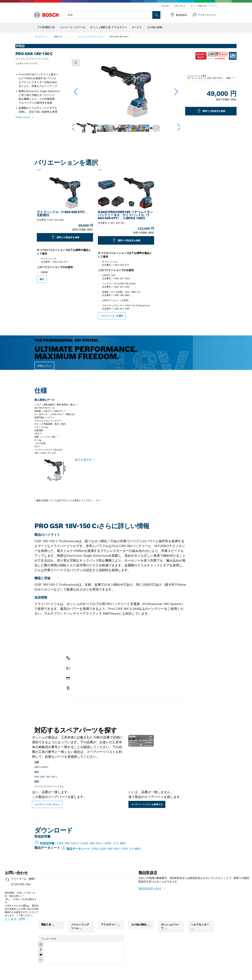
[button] (176, 92)
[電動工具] (53, 925)
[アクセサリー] (118, 925)
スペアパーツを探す (79, 704)
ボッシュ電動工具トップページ (204, 6)
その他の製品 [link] (139, 925)
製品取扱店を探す (151, 889)
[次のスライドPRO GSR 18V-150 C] (222, 243)
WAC (98, 500)
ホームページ (41, 37)
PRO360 (165, 6)
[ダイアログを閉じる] (76, 63)
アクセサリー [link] (109, 925)
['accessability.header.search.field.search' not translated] (156, 15)
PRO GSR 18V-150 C (119, 37)
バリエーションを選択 (197, 76)
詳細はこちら (44, 366)
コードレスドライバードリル (91, 37)
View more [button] (23, 117)
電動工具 (58, 37)
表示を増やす (83, 460)
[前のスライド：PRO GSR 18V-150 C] (30, 243)
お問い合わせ (180, 6)
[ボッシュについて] (166, 929)
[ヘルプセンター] (192, 929)
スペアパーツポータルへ (47, 804)
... (70, 37)
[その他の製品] (148, 925)
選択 (42, 279)
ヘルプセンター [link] (200, 925)
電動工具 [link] (47, 925)
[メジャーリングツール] (81, 929)
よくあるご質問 (15, 919)
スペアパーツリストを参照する (147, 804)
